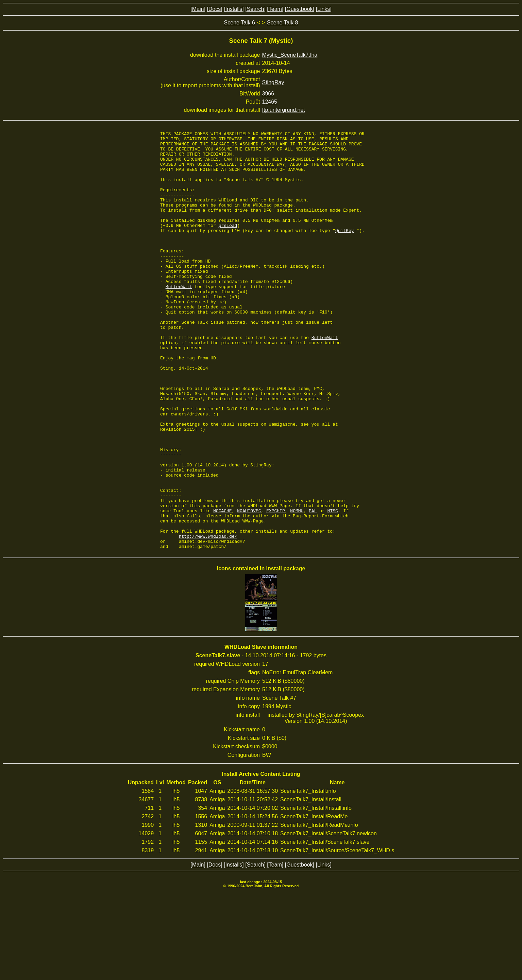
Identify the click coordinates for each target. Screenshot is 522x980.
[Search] (255, 9)
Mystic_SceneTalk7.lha (290, 55)
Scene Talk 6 (240, 23)
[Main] (198, 9)
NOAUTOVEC (249, 587)
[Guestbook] (300, 9)
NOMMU (297, 587)
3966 (268, 94)
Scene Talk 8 (282, 23)
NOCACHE (223, 587)
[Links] (323, 9)
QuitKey (345, 251)
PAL (313, 587)
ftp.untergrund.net (284, 110)
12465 (270, 102)
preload (228, 245)
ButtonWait (179, 318)
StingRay (273, 82)
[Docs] (214, 9)
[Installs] (234, 9)
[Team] (275, 9)
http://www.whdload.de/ (208, 618)
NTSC (333, 587)
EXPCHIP (276, 587)
